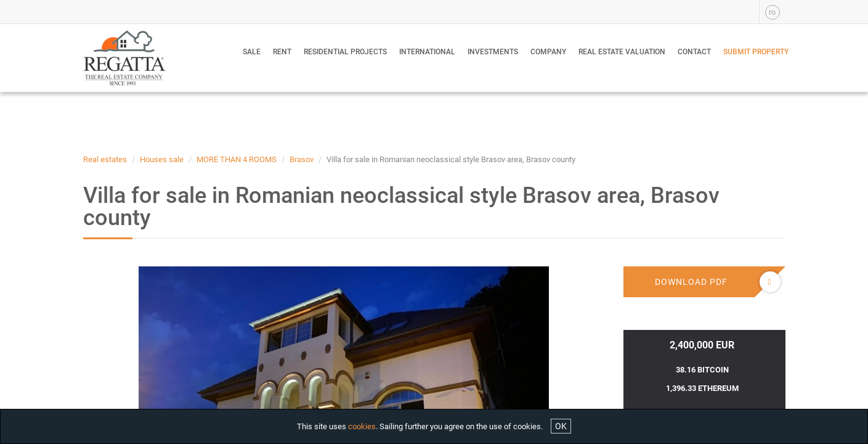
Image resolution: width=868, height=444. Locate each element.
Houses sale (162, 159)
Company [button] (548, 52)
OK (561, 426)
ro (772, 12)
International (427, 52)
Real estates (105, 159)
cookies (362, 426)
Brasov (302, 159)
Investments (493, 52)
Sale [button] (252, 52)
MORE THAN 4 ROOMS (237, 159)
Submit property (756, 52)
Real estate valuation (622, 52)
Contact (694, 52)
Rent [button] (282, 52)
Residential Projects (345, 52)
